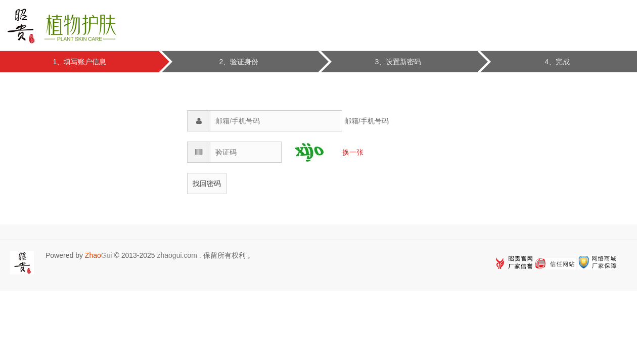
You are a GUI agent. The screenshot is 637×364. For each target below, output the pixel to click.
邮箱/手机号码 (367, 121)
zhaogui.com (177, 255)
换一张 (353, 152)
